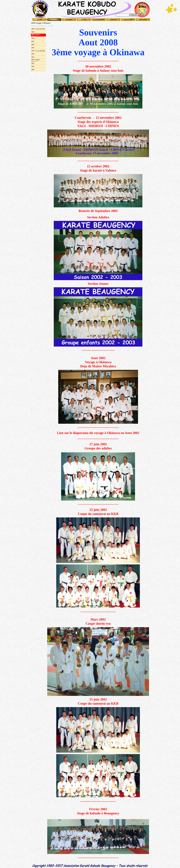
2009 (33, 32)
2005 (33, 48)
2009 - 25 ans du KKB (38, 29)
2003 (33, 57)
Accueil (40, 20)
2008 (33, 38)
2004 (33, 54)
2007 (33, 41)
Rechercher (134, 15)
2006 (33, 44)
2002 (33, 63)
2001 (33, 66)
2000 (33, 70)
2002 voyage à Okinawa (36, 61)
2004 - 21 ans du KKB (38, 51)
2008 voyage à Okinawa (36, 36)
